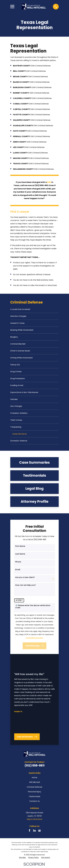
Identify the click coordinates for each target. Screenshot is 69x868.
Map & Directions (34, 821)
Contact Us (34, 803)
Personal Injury (34, 794)
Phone (18, 564)
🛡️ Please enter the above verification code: (33, 608)
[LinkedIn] (34, 832)
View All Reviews (27, 739)
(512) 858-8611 (35, 767)
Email (18, 571)
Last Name (20, 556)
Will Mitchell (34, 784)
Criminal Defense (34, 789)
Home (34, 779)
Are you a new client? (25, 579)
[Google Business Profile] (39, 832)
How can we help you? (25, 587)
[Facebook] (30, 832)
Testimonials (34, 798)
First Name (20, 548)
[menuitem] (34, 309)
